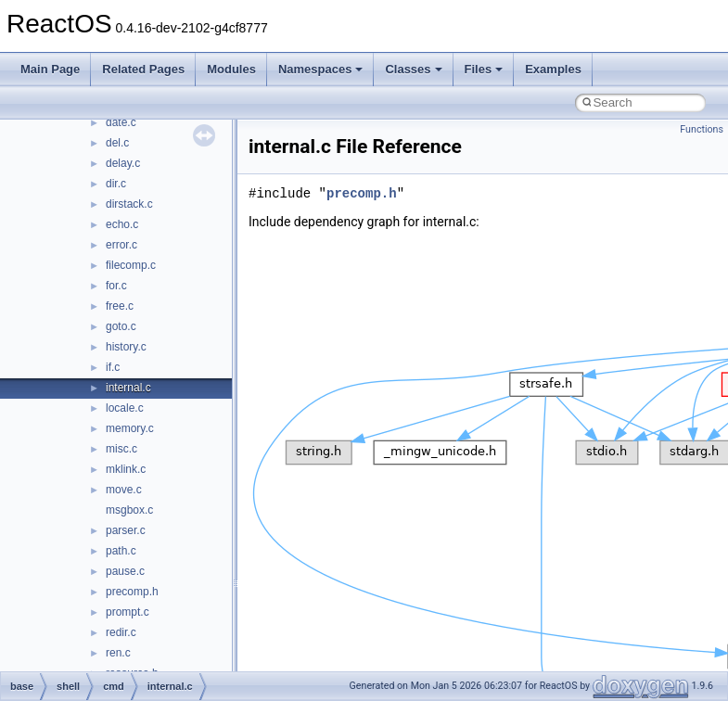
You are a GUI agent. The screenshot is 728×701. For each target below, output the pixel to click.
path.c (121, 551)
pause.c (125, 571)
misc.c (121, 449)
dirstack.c (129, 204)
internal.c (128, 388)
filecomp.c (131, 265)
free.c (120, 306)
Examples (553, 69)
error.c (121, 245)
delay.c (123, 163)
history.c (126, 347)
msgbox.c (129, 510)
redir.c (121, 632)
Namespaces (321, 69)
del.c (117, 143)
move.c (124, 490)
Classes (413, 69)
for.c (116, 286)
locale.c (125, 408)
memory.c (130, 428)
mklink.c (126, 469)
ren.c (118, 653)
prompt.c (128, 612)
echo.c (122, 224)
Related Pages (143, 69)
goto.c (121, 326)
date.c (121, 122)
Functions (702, 129)
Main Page (50, 69)
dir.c (116, 184)
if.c (113, 367)
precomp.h (132, 592)
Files (484, 69)
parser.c (126, 530)
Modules (231, 69)
